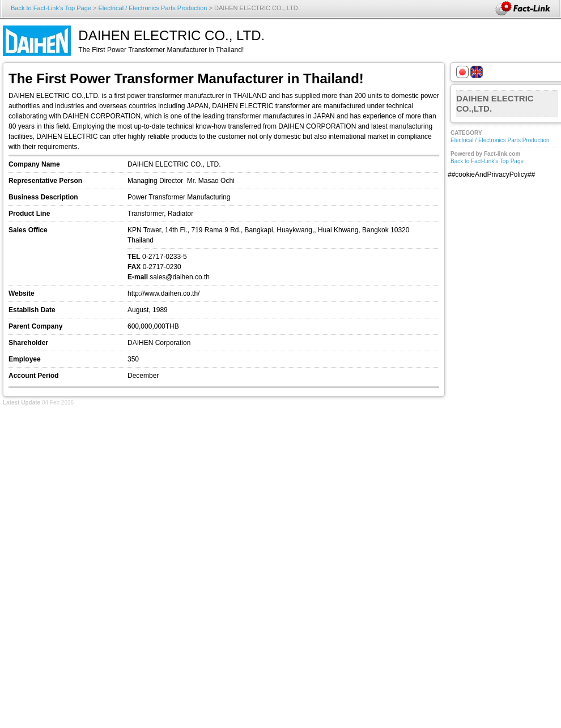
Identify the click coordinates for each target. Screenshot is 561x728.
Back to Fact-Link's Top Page (51, 8)
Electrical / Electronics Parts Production (152, 8)
